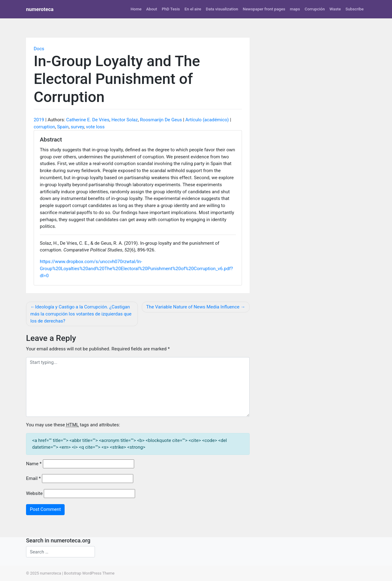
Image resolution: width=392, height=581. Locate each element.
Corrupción (315, 9)
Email (33, 478)
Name (34, 464)
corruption (44, 127)
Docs (39, 49)
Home (136, 9)
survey (77, 127)
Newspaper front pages (264, 9)
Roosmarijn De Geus (161, 120)
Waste (335, 9)
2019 (39, 120)
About (152, 9)
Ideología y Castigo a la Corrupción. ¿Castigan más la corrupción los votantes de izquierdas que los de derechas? (81, 314)
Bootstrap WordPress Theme (89, 573)
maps (295, 9)
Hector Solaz (125, 120)
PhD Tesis (171, 9)
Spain (63, 127)
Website (34, 493)
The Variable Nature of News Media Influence (193, 307)
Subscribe (354, 9)
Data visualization (222, 9)
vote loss (95, 127)
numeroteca (40, 9)
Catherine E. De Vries (88, 120)
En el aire (193, 9)
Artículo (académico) (207, 120)
